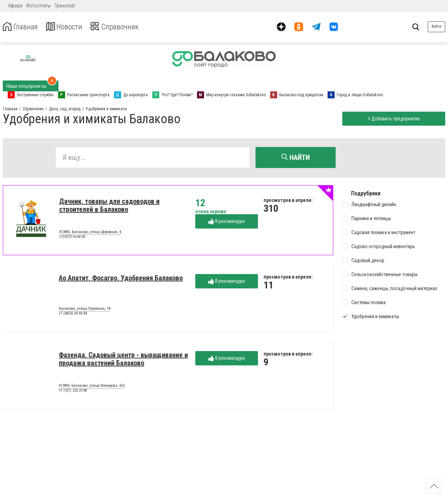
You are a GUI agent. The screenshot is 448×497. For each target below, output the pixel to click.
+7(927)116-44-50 (72, 238)
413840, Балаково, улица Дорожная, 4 (90, 233)
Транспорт (65, 6)
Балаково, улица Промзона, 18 (85, 310)
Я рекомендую (227, 222)
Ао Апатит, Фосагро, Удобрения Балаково (121, 279)
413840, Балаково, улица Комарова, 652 (92, 387)
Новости (69, 27)
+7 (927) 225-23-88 (73, 391)
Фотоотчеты (38, 6)
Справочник (124, 27)
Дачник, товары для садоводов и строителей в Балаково (109, 206)
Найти (296, 157)
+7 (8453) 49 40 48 (73, 314)
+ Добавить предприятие (393, 119)
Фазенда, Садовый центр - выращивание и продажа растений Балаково (123, 360)
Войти (436, 26)
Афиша (15, 6)
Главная (22, 27)
